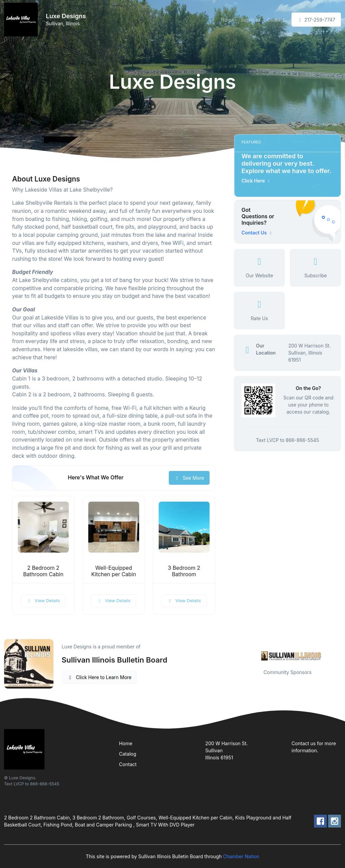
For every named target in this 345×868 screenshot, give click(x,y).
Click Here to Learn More (100, 677)
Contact (276, 20)
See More (189, 478)
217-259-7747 (316, 20)
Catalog (128, 754)
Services (250, 20)
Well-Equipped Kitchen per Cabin (114, 571)
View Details (43, 600)
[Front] (22, 20)
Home (228, 20)
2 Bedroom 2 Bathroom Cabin (43, 571)
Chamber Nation (241, 856)
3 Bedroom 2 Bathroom (184, 571)
